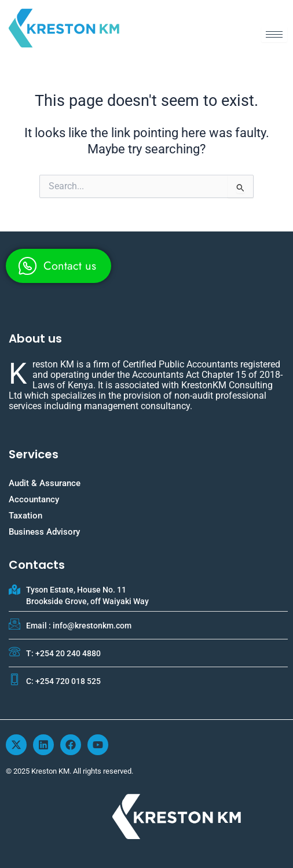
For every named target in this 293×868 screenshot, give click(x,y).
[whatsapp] (58, 266)
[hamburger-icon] (274, 34)
